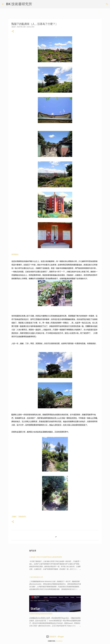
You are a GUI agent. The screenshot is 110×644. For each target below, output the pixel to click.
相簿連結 (15, 254)
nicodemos (59, 641)
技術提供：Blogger (55, 637)
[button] (13, 31)
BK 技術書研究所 (19, 4)
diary (14, 517)
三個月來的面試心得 (36, 577)
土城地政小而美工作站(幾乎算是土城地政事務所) (46, 557)
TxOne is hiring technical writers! (41, 614)
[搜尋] (35, 4)
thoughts (22, 517)
